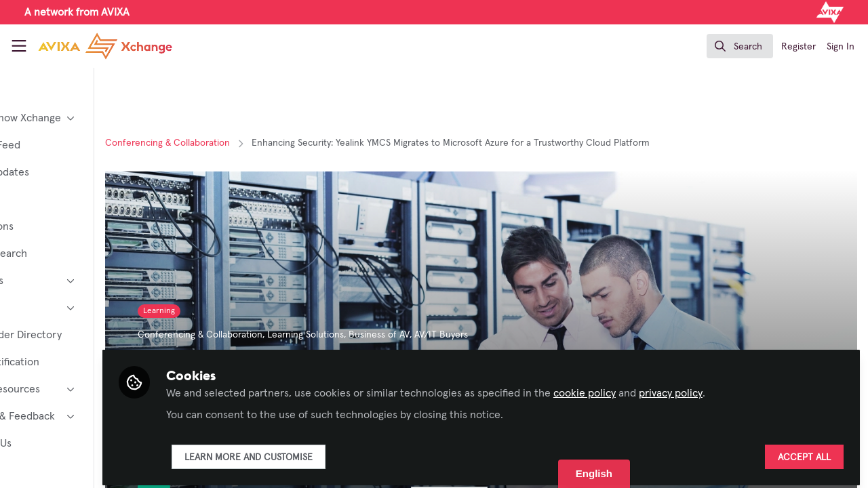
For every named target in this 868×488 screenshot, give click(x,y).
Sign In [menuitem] (841, 47)
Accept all (804, 452)
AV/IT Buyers (520, 335)
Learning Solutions (385, 335)
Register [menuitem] (798, 47)
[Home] (92, 46)
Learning (238, 311)
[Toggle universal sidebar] (19, 46)
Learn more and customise (328, 452)
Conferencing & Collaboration (247, 143)
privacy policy (750, 388)
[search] (740, 46)
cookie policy (664, 388)
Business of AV (458, 335)
